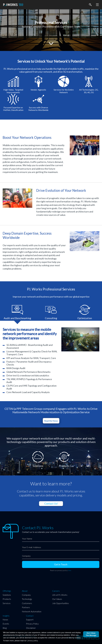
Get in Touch (61, 564)
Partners (26, 607)
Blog (5, 628)
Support (30, 620)
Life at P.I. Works (60, 595)
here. (70, 570)
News (5, 620)
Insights (6, 616)
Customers (27, 603)
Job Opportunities (60, 603)
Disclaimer (31, 628)
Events (6, 624)
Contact (30, 616)
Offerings (7, 591)
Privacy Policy (32, 624)
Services (7, 603)
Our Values (57, 599)
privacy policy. (33, 641)
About (25, 591)
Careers (56, 591)
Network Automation (32, 611)
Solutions (7, 595)
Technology (27, 599)
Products (7, 599)
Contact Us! (51, 504)
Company (26, 595)
